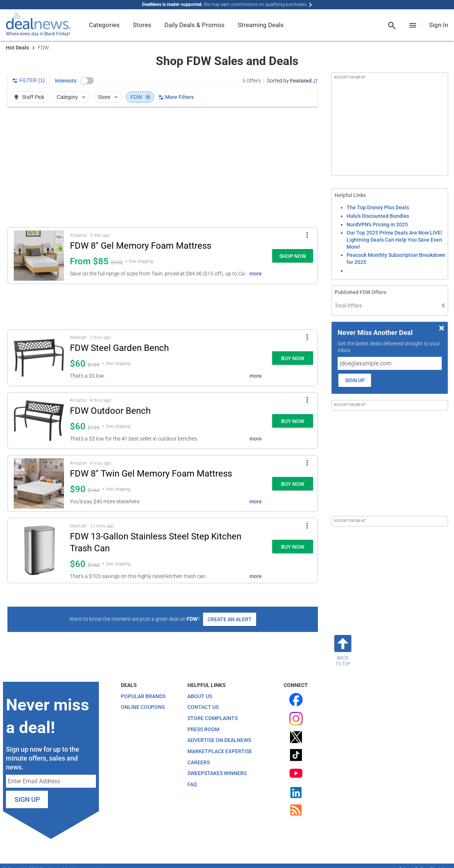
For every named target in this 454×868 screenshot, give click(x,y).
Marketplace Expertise (220, 751)
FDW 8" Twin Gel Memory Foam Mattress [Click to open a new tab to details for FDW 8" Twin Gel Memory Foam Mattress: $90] (151, 474)
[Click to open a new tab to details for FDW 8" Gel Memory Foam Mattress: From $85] (39, 256)
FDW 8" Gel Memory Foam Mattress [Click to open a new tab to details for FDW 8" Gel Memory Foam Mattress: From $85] (141, 246)
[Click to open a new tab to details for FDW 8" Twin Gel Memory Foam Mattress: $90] (39, 483)
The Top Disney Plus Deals (378, 207)
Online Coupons (143, 707)
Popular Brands (143, 696)
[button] (87, 81)
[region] (163, 167)
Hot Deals (17, 48)
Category (72, 97)
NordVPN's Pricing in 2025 (377, 225)
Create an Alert (230, 619)
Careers (199, 762)
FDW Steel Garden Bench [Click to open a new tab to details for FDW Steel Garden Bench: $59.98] (119, 348)
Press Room (203, 729)
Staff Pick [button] (29, 97)
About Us (200, 696)
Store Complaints (212, 718)
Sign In (439, 25)
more (256, 274)
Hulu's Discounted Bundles (378, 216)
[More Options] (307, 235)
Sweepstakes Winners (217, 773)
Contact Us (203, 707)
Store (108, 97)
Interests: (66, 81)
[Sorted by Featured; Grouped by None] (292, 81)
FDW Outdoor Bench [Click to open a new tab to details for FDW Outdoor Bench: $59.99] (110, 411)
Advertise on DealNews (219, 740)
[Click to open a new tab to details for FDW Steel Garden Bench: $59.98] (39, 358)
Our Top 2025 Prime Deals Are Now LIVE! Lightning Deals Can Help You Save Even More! (394, 240)
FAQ (192, 784)
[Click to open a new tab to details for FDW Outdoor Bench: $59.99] (39, 421)
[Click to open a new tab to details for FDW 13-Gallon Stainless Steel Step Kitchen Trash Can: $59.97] (39, 551)
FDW (141, 97)
